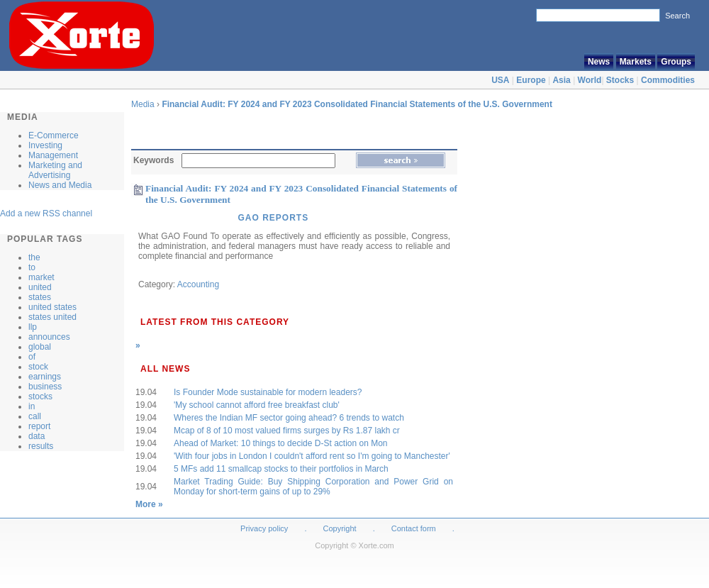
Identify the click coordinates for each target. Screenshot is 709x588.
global (40, 347)
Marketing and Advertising (55, 170)
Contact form (415, 528)
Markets (636, 62)
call (35, 416)
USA (500, 80)
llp (33, 327)
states (40, 297)
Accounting (198, 284)
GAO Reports (273, 218)
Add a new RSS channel (46, 213)
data (37, 436)
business (45, 387)
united (40, 287)
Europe (531, 80)
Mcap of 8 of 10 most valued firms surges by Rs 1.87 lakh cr (287, 431)
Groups (676, 62)
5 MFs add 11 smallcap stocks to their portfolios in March (281, 469)
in (32, 406)
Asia (561, 80)
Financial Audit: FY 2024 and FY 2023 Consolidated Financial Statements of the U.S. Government (357, 104)
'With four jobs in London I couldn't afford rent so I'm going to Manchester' (312, 456)
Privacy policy (264, 528)
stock (38, 367)
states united (52, 317)
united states (52, 307)
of (32, 357)
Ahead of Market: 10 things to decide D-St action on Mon (281, 443)
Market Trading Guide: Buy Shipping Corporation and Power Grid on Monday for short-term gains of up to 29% (313, 487)
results (41, 446)
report (39, 426)
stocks (40, 396)
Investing (45, 145)
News (599, 62)
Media (143, 104)
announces (49, 337)
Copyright (340, 528)
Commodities (668, 80)
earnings (45, 377)
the (34, 257)
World (590, 80)
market (41, 277)
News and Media (60, 185)
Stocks (620, 80)
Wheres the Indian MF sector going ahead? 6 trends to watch (289, 418)
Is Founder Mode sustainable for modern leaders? (268, 392)
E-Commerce (54, 135)
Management (53, 155)
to (32, 267)
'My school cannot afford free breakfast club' (257, 405)
